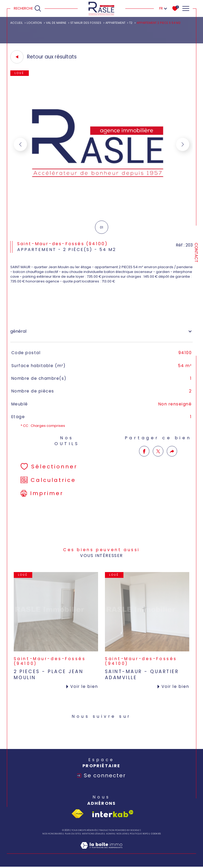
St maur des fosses (86, 23)
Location (34, 23)
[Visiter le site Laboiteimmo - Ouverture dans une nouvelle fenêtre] (101, 851)
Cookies (156, 834)
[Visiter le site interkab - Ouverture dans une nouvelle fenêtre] (113, 814)
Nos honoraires (52, 834)
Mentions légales (93, 834)
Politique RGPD (139, 834)
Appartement (115, 23)
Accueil (17, 23)
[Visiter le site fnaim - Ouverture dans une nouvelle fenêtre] (77, 814)
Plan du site (72, 834)
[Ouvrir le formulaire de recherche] (27, 8)
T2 (131, 23)
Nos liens (122, 834)
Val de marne (56, 23)
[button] (183, 144)
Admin (110, 834)
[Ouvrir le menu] (186, 8)
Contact (196, 253)
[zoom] (101, 215)
